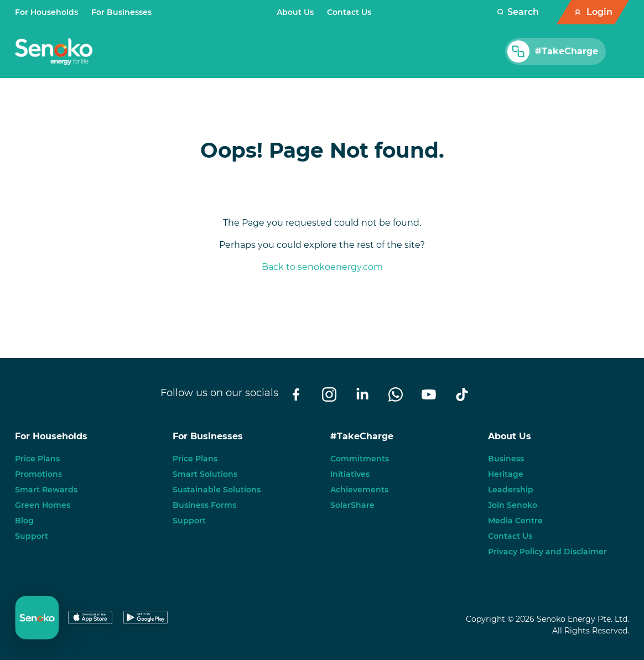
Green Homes (43, 505)
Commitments (360, 459)
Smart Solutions (205, 474)
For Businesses (121, 12)
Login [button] (599, 12)
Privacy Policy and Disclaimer (547, 552)
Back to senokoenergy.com (322, 267)
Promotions (38, 474)
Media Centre (515, 521)
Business (506, 459)
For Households (46, 12)
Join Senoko (513, 505)
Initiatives (350, 474)
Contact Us (349, 12)
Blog (24, 521)
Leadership (511, 490)
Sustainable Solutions (217, 490)
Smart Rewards (46, 490)
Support (32, 536)
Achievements (359, 490)
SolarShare (352, 505)
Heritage (506, 474)
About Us (295, 12)
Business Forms (204, 505)
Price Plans (37, 459)
